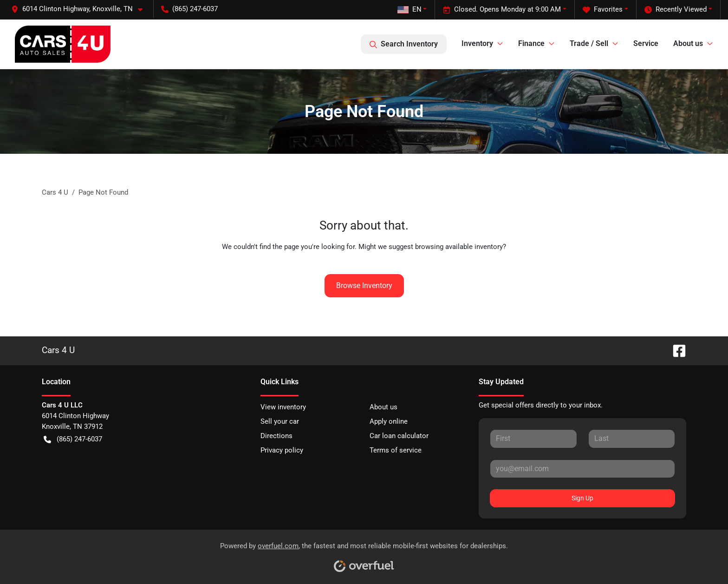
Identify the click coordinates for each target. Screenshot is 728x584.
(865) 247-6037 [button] (189, 9)
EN (409, 9)
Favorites (603, 10)
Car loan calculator (399, 436)
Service (646, 43)
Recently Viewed (676, 10)
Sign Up (582, 498)
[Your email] (582, 469)
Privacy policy (282, 450)
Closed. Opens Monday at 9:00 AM (502, 10)
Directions (276, 436)
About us (383, 407)
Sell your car (280, 421)
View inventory (283, 407)
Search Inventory (404, 44)
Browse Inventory (364, 285)
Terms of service (396, 450)
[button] (81, 9)
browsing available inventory (459, 247)
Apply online (389, 421)
